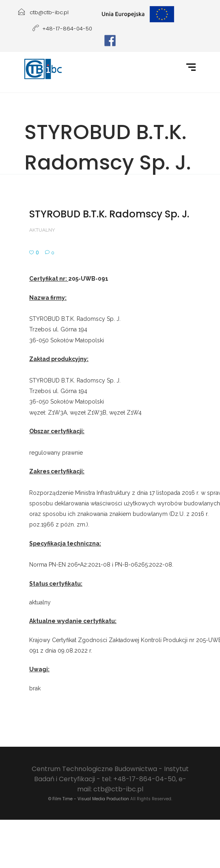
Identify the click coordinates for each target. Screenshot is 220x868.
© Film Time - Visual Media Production (89, 799)
